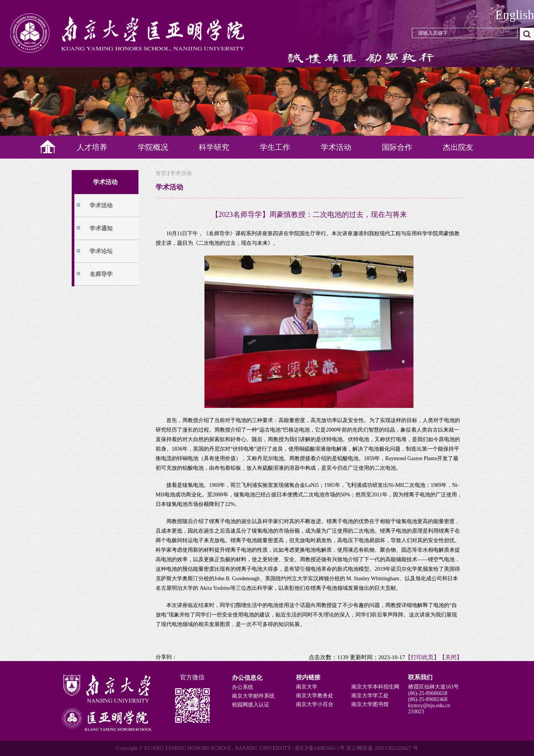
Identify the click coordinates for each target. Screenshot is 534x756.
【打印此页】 (422, 657)
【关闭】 (451, 657)
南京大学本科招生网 (375, 687)
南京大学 (307, 687)
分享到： (166, 657)
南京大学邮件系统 (253, 696)
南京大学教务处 (315, 696)
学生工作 (275, 147)
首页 (161, 173)
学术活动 (336, 147)
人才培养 (92, 147)
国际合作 (397, 147)
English (515, 15)
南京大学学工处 (370, 696)
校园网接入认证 (251, 705)
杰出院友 (458, 147)
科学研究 (214, 147)
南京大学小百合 (315, 704)
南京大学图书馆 (370, 704)
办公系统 (243, 687)
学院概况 (153, 147)
